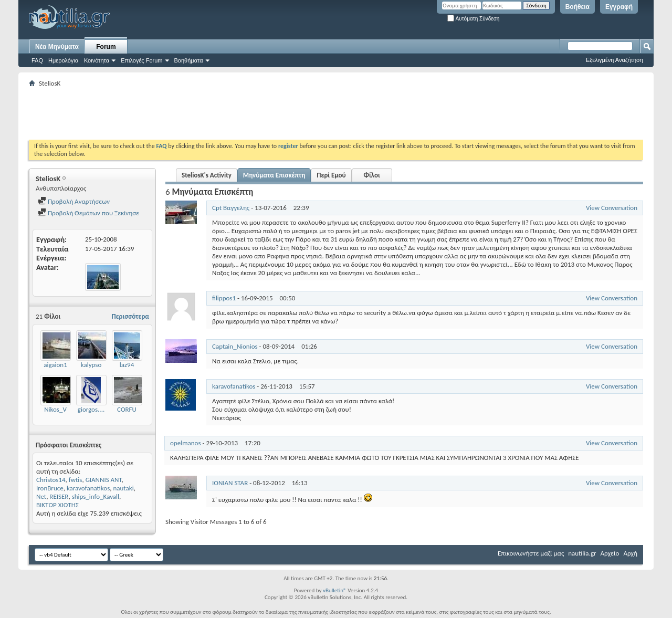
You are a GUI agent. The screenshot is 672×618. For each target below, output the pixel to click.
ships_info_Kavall (96, 496)
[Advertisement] (220, 113)
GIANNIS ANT (104, 480)
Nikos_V (55, 409)
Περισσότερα (130, 316)
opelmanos (186, 443)
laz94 (127, 365)
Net (41, 496)
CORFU (127, 409)
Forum (106, 47)
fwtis (76, 480)
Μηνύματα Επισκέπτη (274, 175)
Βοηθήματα (189, 60)
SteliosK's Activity (207, 175)
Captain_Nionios (235, 346)
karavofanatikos (88, 488)
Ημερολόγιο (63, 60)
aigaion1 (55, 365)
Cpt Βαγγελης (231, 208)
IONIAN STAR (230, 483)
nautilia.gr (582, 553)
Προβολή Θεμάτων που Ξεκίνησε (88, 213)
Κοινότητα (97, 60)
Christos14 (51, 480)
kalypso (91, 365)
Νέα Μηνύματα (57, 47)
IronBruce (50, 488)
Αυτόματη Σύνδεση (473, 19)
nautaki (123, 488)
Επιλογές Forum (141, 60)
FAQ (37, 60)
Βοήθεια (577, 7)
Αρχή (630, 553)
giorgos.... (91, 409)
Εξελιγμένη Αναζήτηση (615, 60)
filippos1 (224, 298)
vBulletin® (335, 590)
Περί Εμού (331, 175)
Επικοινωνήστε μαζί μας (531, 553)
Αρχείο (610, 553)
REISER (59, 496)
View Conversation (612, 208)
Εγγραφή (619, 7)
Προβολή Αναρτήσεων (74, 201)
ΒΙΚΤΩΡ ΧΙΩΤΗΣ (57, 505)
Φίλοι (372, 175)
